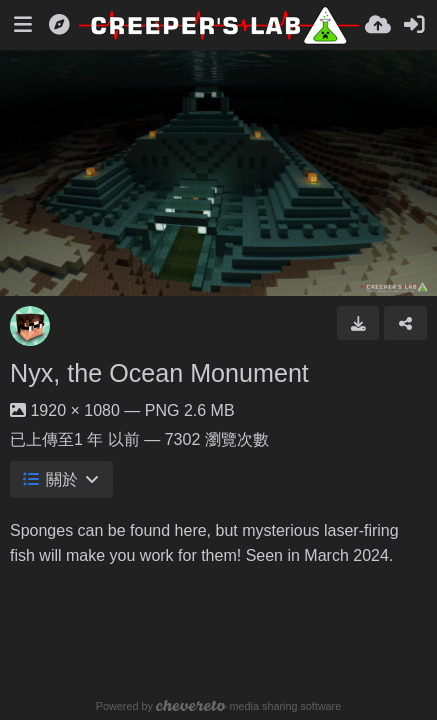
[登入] (414, 25)
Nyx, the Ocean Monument (159, 373)
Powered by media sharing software (218, 706)
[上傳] (378, 25)
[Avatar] (30, 326)
